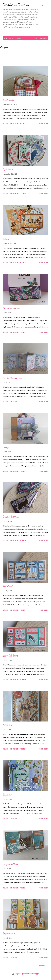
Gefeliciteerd (9, 933)
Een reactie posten (18, 124)
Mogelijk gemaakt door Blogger (26, 974)
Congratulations (10, 864)
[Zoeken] (42, 4)
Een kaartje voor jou (12, 378)
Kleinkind (8, 586)
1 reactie (13, 402)
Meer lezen (44, 124)
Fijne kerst (8, 169)
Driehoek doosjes (11, 517)
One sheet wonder (11, 308)
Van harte (8, 795)
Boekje (6, 447)
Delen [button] (5, 124)
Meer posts (43, 965)
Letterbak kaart (10, 656)
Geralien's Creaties (16, 5)
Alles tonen (41, 38)
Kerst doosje (9, 100)
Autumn (6, 239)
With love (7, 725)
